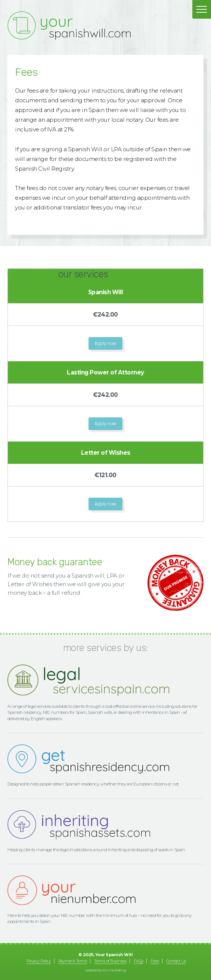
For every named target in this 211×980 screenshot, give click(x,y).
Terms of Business (110, 961)
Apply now (105, 343)
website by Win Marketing (105, 970)
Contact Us (176, 961)
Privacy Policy (39, 961)
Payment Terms (73, 961)
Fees (155, 961)
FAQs (139, 961)
